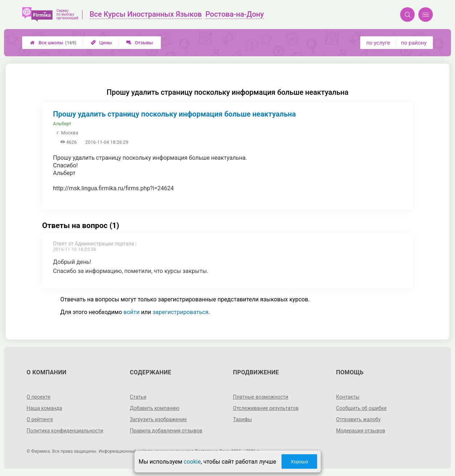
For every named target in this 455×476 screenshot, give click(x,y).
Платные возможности (261, 397)
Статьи (138, 397)
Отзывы (140, 43)
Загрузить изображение (158, 419)
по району (414, 43)
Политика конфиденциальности (65, 431)
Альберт (62, 124)
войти (131, 312)
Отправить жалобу (359, 419)
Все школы (53, 43)
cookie (192, 462)
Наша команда (44, 408)
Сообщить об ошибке (361, 408)
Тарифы (243, 419)
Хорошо (299, 462)
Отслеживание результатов (266, 408)
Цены (101, 43)
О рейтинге (40, 419)
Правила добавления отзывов (166, 431)
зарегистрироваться (180, 312)
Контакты (348, 397)
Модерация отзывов (361, 431)
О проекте (38, 397)
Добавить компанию (155, 408)
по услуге (378, 43)
